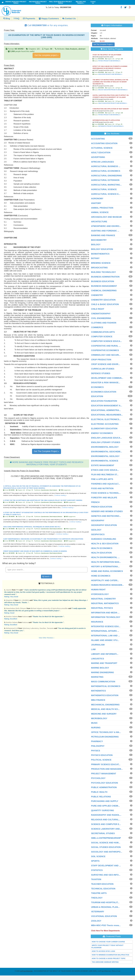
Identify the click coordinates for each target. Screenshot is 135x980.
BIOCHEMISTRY (99, 240)
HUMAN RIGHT (98, 590)
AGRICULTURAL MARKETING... (106, 185)
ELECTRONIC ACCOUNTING (105, 424)
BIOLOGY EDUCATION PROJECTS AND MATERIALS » (113, 90)
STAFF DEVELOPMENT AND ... (106, 866)
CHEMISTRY (97, 295)
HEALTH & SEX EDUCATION (105, 544)
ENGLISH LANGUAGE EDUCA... (106, 438)
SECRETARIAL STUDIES (103, 833)
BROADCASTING (99, 268)
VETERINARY (98, 912)
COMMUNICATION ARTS (103, 332)
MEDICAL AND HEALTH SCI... (105, 709)
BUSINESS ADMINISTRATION (105, 277)
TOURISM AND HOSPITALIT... (105, 902)
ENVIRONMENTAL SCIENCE (105, 461)
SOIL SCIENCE (98, 856)
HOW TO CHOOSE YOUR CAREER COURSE (108, 942)
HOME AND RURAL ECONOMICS (107, 571)
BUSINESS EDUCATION (103, 281)
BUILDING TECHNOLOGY (103, 272)
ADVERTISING (98, 157)
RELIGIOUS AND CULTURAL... (106, 820)
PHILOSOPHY (98, 746)
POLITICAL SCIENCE (101, 760)
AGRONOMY (97, 199)
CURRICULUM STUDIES (103, 369)
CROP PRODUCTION (101, 360)
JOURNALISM (98, 645)
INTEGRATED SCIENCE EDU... (106, 626)
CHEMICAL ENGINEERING (104, 291)
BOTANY (95, 258)
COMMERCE (97, 327)
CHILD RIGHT (98, 309)
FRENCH (95, 502)
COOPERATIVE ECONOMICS (105, 350)
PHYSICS (96, 751)
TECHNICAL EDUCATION (103, 889)
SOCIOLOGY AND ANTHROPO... (107, 852)
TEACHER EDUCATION (102, 884)
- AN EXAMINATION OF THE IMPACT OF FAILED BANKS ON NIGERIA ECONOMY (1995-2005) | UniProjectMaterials (65, 971)
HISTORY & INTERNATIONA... (105, 567)
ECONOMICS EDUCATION (104, 392)
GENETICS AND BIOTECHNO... (106, 516)
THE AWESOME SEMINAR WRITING (105, 962)
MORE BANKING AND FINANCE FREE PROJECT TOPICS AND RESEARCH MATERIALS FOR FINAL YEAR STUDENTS (48, 463)
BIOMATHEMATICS (100, 254)
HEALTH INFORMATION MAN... (106, 562)
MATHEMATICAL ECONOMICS (106, 686)
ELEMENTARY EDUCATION (104, 429)
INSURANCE (97, 622)
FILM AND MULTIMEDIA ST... (105, 475)
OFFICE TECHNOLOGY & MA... (106, 732)
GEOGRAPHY (98, 521)
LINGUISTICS (98, 659)
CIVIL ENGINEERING (101, 318)
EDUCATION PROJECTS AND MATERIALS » (110, 74)
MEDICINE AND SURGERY (104, 714)
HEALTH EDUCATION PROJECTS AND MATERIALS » (113, 103)
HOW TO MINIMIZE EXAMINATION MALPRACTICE (111, 955)
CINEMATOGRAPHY (101, 314)
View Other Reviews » (46, 638)
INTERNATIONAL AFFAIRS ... (105, 631)
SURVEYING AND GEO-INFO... (106, 875)
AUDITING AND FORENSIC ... (105, 231)
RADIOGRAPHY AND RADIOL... (106, 815)
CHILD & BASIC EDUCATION (105, 304)
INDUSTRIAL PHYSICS (102, 608)
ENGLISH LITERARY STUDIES (106, 442)
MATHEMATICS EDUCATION (105, 695)
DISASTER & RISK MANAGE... (106, 383)
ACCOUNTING (98, 139)
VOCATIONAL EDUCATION (104, 916)
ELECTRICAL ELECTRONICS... (106, 419)
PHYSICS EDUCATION (102, 755)
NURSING (96, 728)
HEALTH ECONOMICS (102, 548)
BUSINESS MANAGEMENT (104, 286)
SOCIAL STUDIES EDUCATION (106, 847)
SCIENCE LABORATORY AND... (106, 829)
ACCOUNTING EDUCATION (104, 143)
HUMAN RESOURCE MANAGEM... (107, 585)
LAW (93, 649)
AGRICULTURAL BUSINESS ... (106, 166)
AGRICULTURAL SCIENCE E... (106, 194)
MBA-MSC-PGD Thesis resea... (106, 925)
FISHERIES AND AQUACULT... (106, 484)
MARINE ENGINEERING (103, 672)
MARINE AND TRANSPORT (104, 663)
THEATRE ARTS (99, 893)
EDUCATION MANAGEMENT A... (107, 406)
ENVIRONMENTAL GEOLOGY (105, 456)
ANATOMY (96, 203)
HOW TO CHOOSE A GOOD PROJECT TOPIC (109, 958)
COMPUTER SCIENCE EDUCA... (106, 341)
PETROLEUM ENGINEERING (105, 737)
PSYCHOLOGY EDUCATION (105, 783)
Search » (47, 577)
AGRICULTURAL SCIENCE (104, 189)
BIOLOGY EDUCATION (102, 249)
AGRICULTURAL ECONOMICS (106, 171)
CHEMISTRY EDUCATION (103, 300)
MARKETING (97, 677)
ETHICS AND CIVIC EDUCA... (105, 470)
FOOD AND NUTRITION (102, 488)
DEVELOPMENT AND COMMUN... (107, 378)
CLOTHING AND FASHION (104, 323)
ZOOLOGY (96, 921)
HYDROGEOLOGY (100, 594)
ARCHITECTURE (99, 222)
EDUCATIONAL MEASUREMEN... (107, 415)
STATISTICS (97, 870)
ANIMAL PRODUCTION (102, 208)
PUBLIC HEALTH (99, 792)
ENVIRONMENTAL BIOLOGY (105, 447)
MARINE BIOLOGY (100, 668)
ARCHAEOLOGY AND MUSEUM (106, 217)
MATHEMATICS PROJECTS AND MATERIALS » (111, 126)
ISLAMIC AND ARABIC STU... (105, 640)
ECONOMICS (97, 387)
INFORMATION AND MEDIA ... (105, 613)
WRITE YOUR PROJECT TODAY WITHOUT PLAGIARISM (107, 946)
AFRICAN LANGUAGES (102, 162)
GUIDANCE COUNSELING (104, 539)
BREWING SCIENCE (101, 263)
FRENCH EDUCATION (102, 507)
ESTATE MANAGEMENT (103, 465)
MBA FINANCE (98, 700)
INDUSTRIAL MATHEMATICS (105, 603)
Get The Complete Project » (47, 451)
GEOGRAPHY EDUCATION (104, 525)
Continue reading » (61, 495)
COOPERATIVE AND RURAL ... (106, 346)
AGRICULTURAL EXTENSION (105, 180)
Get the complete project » (46, 55)
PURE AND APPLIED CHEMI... (105, 806)
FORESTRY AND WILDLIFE (104, 498)
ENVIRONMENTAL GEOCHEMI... (107, 452)
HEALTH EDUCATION (101, 553)
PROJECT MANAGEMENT (104, 774)
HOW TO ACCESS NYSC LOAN (103, 951)
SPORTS (95, 861)
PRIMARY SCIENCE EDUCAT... (106, 764)
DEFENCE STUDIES (101, 373)
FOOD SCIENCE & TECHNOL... (106, 493)
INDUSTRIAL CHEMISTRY (103, 599)
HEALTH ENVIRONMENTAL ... (105, 557)
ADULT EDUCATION (101, 153)
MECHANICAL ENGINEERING (105, 705)
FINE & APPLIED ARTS (102, 479)
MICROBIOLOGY (99, 718)
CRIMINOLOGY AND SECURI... (106, 355)
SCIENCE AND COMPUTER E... (106, 824)
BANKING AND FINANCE (103, 235)
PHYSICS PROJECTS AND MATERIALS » (109, 61)
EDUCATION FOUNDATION (104, 401)
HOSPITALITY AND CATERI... (105, 580)
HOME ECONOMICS (101, 576)
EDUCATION (97, 396)
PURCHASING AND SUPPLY (105, 801)
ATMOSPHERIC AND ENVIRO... (106, 226)
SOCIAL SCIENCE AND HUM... (106, 843)
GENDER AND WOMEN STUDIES (107, 511)
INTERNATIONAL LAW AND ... (105, 636)
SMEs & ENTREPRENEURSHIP (106, 838)
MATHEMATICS (98, 691)
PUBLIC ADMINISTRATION (104, 787)
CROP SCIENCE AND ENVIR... (106, 364)
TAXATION (96, 879)
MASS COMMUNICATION (103, 682)
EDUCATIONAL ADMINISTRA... (106, 410)
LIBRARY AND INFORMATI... (105, 654)
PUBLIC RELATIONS (101, 797)
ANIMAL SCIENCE (100, 212)
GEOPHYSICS (98, 534)
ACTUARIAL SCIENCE (102, 148)
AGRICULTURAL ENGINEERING (106, 176)
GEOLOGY (96, 530)
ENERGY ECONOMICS (102, 433)
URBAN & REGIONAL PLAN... (105, 907)
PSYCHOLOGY (98, 778)
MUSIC (94, 723)
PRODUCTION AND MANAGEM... (107, 769)
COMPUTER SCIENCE (102, 337)
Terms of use (116, 971)
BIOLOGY (96, 245)
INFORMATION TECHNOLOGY (106, 617)
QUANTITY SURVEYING (103, 810)
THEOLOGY (97, 898)
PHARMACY (97, 741)
